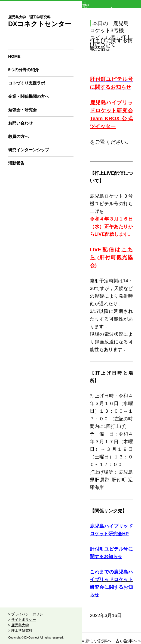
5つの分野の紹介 (24, 70)
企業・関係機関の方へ (29, 96)
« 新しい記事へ (97, 641)
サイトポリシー (24, 620)
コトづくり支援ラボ (27, 83)
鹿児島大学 (20, 625)
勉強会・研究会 (22, 110)
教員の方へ (18, 136)
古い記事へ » (128, 641)
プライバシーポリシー (29, 614)
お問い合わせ (20, 123)
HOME (14, 56)
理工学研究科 (22, 631)
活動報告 (16, 163)
